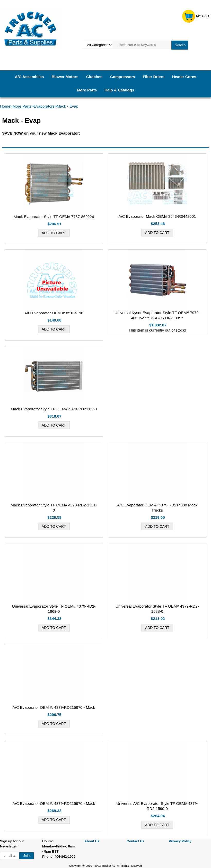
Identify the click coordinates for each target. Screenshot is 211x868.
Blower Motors (65, 77)
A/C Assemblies (29, 77)
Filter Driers (154, 77)
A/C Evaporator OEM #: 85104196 (54, 313)
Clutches (94, 77)
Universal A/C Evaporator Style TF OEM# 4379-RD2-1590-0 (157, 806)
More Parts (87, 90)
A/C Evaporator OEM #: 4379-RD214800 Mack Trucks (157, 508)
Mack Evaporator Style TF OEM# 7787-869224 (54, 217)
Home (5, 106)
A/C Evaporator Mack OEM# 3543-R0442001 (157, 216)
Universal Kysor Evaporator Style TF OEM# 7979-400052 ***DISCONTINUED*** (157, 315)
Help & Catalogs (119, 90)
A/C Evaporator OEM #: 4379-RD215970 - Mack (54, 707)
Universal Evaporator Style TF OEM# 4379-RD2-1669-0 (54, 609)
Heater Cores (184, 77)
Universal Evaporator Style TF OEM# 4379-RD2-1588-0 (157, 609)
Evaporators (44, 106)
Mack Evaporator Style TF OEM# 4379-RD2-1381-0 (54, 508)
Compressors (123, 77)
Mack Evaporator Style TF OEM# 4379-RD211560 (54, 409)
